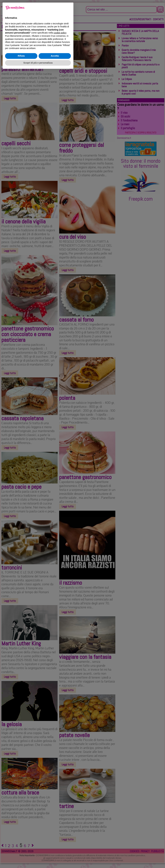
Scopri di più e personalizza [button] (38, 859)
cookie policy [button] (60, 829)
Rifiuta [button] (21, 853)
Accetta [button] (55, 853)
